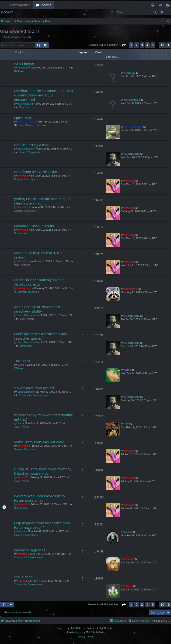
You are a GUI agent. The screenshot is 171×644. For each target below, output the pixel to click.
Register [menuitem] (168, 6)
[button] (124, 45)
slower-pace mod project (34, 388)
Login (23, 12)
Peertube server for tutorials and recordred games (41, 336)
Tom (20, 423)
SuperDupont (25, 149)
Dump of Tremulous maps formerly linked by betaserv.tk (43, 471)
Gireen (22, 581)
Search (9, 12)
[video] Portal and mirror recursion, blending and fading (43, 201)
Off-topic (19, 71)
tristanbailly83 (25, 104)
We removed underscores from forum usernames (39, 498)
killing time (24, 288)
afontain (23, 554)
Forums (46, 5)
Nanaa (21, 531)
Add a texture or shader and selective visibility (37, 309)
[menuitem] (153, 5)
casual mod (23, 577)
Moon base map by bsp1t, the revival (38, 255)
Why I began (24, 64)
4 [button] (147, 45)
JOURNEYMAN (27, 122)
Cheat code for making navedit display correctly (39, 282)
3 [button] (142, 45)
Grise (21, 365)
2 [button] (137, 45)
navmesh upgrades (30, 550)
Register (39, 12)
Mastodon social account (34, 226)
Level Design (26, 319)
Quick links (5, 6)
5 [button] (153, 45)
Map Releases (27, 107)
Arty (77, 632)
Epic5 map (22, 118)
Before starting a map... (33, 145)
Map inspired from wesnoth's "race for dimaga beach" (42, 525)
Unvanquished (20, 5)
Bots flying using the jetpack (37, 172)
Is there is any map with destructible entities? (44, 417)
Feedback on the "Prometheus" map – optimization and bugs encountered (43, 95)
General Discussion (36, 125)
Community (21, 233)
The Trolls (22, 361)
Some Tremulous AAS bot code (39, 442)
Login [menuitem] (161, 6)
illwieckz (23, 176)
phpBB (73, 628)
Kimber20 (23, 68)
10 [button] (162, 45)
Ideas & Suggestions (31, 152)
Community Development (33, 395)
